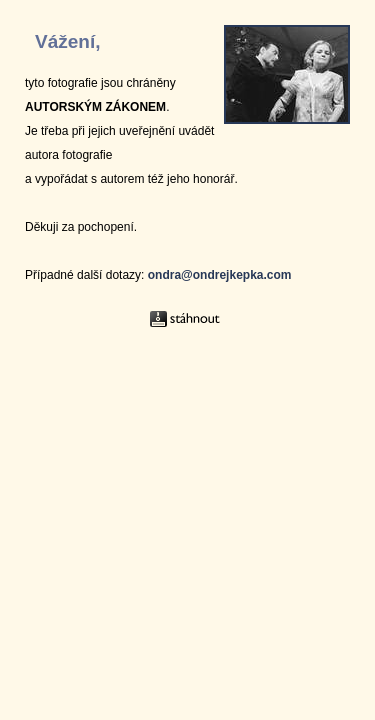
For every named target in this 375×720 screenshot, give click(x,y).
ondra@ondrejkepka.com (220, 275)
